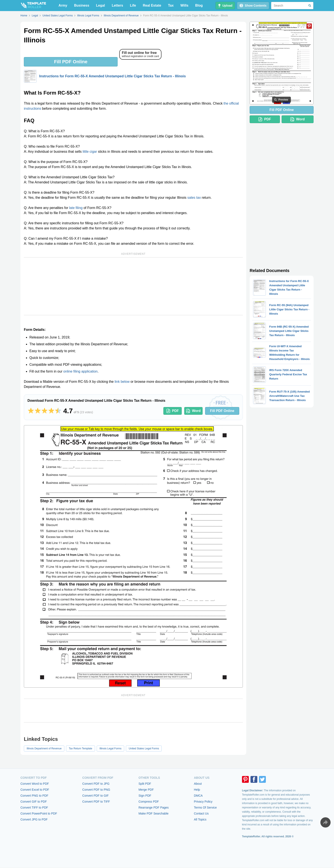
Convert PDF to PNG (96, 790)
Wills (184, 5)
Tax (171, 5)
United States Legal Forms (144, 749)
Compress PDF (149, 802)
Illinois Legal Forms (110, 749)
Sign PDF (145, 796)
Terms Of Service (205, 808)
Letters (117, 5)
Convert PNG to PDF (34, 796)
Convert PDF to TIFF (96, 802)
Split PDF (145, 784)
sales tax (194, 198)
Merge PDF (146, 790)
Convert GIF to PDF (34, 802)
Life (133, 5)
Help (197, 790)
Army (63, 5)
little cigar (90, 152)
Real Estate (152, 5)
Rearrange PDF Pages (154, 808)
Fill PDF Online (71, 62)
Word (193, 411)
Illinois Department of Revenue (44, 749)
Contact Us (201, 813)
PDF (173, 411)
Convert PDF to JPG (96, 784)
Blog (199, 5)
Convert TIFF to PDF (34, 808)
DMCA (198, 796)
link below (122, 382)
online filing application (80, 371)
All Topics (200, 819)
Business (82, 5)
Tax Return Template (81, 749)
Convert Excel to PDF (35, 790)
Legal (101, 5)
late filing (76, 208)
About (198, 784)
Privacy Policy (203, 802)
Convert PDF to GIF (95, 796)
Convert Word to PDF (35, 784)
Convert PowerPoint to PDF (39, 813)
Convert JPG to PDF (34, 819)
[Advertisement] (133, 286)
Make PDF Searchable (153, 813)
